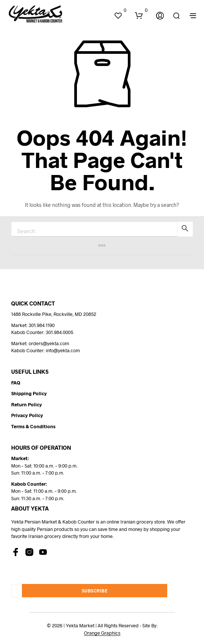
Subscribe (95, 591)
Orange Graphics (102, 633)
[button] (120, 10)
